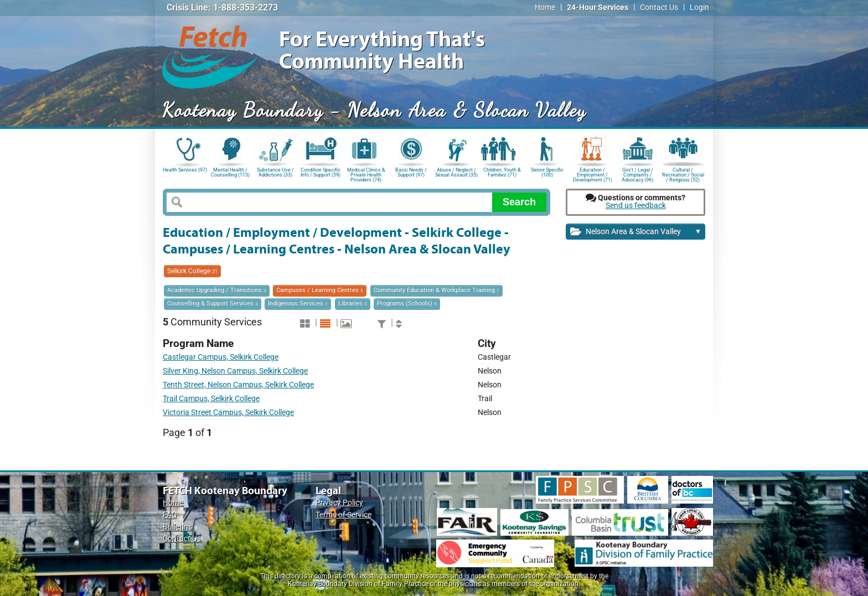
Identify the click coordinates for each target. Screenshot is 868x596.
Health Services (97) (185, 170)
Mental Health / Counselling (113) (230, 172)
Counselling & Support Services (213, 304)
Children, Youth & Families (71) (502, 172)
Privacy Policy (339, 503)
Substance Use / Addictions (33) (275, 172)
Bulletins (177, 527)
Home (545, 7)
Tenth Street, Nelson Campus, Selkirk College (238, 385)
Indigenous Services (298, 304)
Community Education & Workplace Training (436, 290)
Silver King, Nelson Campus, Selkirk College (235, 371)
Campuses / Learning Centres (320, 290)
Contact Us (659, 7)
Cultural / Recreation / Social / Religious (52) (683, 174)
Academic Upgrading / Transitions (217, 290)
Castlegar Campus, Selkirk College (221, 357)
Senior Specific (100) (547, 172)
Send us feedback (636, 206)
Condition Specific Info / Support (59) (321, 172)
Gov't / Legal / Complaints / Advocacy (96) (637, 174)
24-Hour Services (598, 7)
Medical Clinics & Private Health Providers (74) (366, 174)
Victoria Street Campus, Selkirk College (228, 413)
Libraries (353, 304)
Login (699, 7)
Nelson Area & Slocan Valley (636, 232)
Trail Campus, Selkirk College (211, 399)
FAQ (170, 515)
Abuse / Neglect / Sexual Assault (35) (456, 172)
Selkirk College (192, 271)
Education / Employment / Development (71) (593, 174)
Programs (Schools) (407, 304)
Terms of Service (343, 515)
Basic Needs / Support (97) (411, 172)
